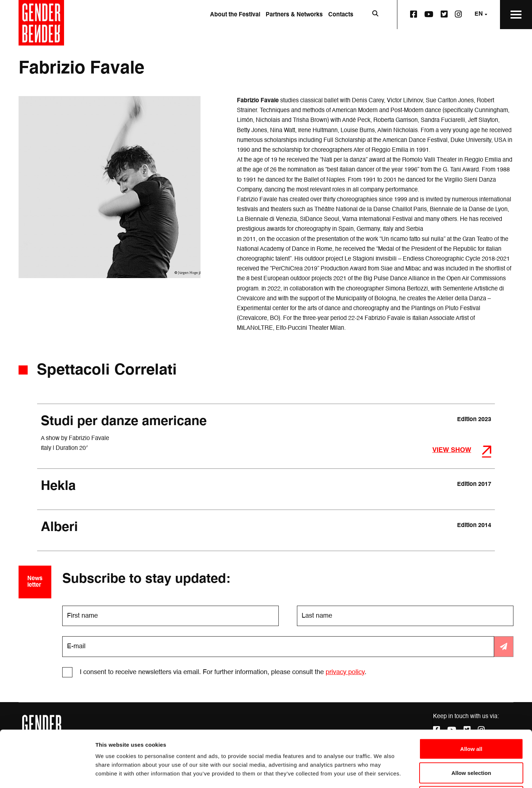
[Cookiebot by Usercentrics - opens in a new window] (47, 774)
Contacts (341, 15)
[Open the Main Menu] (516, 15)
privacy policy (345, 672)
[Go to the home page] (41, 23)
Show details (382, 774)
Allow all (471, 692)
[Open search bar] (375, 15)
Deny (471, 740)
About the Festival (235, 15)
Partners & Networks (294, 15)
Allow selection (471, 716)
